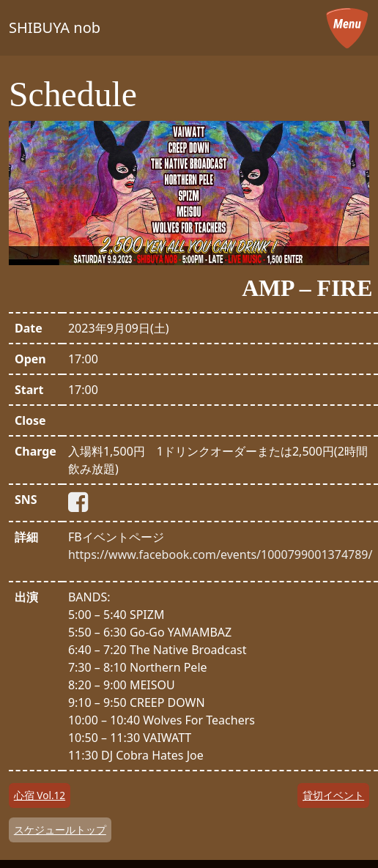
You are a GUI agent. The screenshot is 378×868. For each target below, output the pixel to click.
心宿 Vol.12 (40, 795)
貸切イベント (333, 795)
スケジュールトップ (60, 830)
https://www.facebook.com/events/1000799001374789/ (220, 554)
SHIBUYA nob (55, 27)
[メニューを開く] (347, 28)
